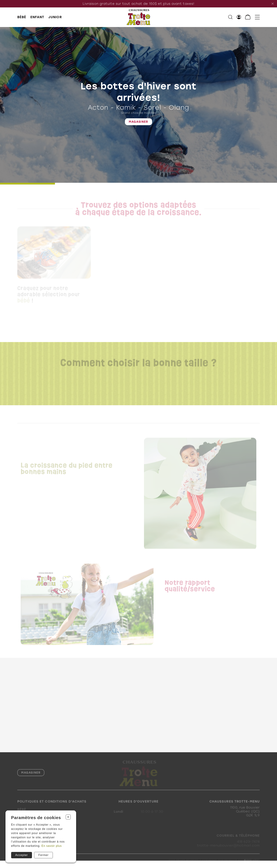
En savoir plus (52, 846)
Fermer (43, 855)
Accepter (21, 855)
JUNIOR (55, 17)
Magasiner (138, 122)
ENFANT (37, 17)
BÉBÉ (22, 17)
